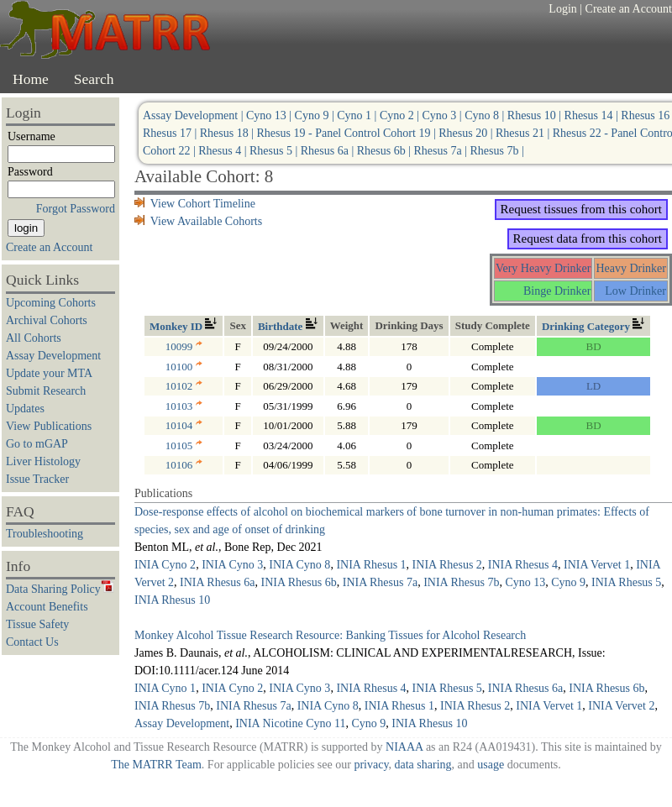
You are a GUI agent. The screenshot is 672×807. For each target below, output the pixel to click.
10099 (184, 346)
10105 (184, 445)
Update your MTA (49, 373)
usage (491, 765)
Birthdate (288, 326)
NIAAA (404, 747)
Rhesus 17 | (171, 133)
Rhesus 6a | (329, 151)
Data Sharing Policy (60, 589)
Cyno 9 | (316, 115)
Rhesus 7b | (496, 151)
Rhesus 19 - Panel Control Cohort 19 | (348, 133)
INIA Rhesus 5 (626, 582)
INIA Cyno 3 (232, 565)
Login (562, 9)
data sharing (423, 765)
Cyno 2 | (401, 115)
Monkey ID (184, 326)
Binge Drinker (557, 291)
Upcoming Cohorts (51, 303)
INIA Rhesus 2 (447, 565)
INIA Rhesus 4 (523, 565)
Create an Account (629, 9)
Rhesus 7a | (441, 151)
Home (31, 79)
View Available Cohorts (198, 221)
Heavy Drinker (631, 268)
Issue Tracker (37, 479)
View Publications (49, 426)
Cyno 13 (525, 582)
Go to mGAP (37, 444)
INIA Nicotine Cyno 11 (290, 723)
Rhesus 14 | (593, 115)
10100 (184, 367)
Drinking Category (593, 326)
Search (94, 79)
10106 (184, 465)
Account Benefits (47, 607)
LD (593, 386)
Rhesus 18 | (228, 133)
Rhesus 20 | (467, 133)
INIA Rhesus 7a (380, 582)
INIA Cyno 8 (299, 565)
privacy (371, 765)
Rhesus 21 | (524, 133)
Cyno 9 (568, 582)
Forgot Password (76, 209)
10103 (184, 406)
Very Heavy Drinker (543, 268)
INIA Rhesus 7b (461, 582)
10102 (184, 386)
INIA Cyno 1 (165, 688)
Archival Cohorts (47, 320)
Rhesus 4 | (224, 151)
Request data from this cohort (588, 238)
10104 (184, 425)
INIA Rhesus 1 (371, 565)
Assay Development (53, 356)
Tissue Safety (37, 624)
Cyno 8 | (486, 115)
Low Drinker (635, 291)
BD (594, 346)
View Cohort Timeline (195, 204)
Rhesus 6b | (386, 151)
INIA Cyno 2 (165, 565)
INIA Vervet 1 (597, 565)
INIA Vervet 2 (621, 706)
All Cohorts (34, 338)
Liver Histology (43, 461)
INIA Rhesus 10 (172, 600)
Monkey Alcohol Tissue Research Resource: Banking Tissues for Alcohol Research (330, 635)
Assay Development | (194, 115)
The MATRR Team (156, 765)
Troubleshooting (45, 534)
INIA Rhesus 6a (217, 582)
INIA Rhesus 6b (298, 582)
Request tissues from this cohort (581, 209)
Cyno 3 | (444, 115)
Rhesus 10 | (536, 115)
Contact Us (32, 642)
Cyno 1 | (358, 115)
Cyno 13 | (270, 115)
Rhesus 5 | (275, 151)
